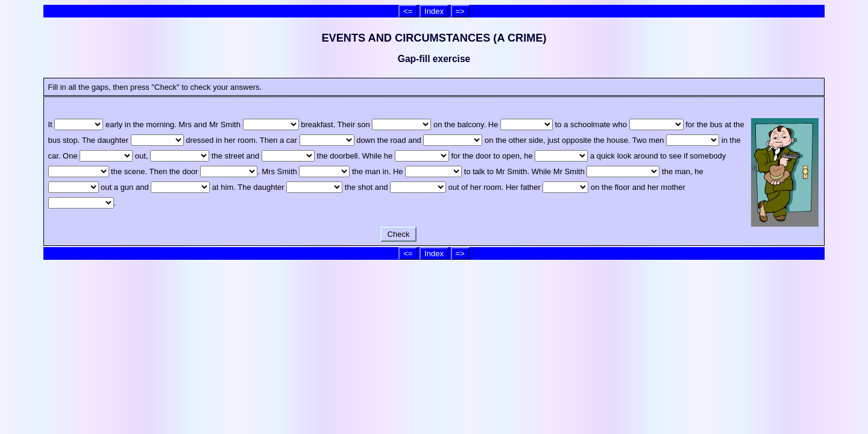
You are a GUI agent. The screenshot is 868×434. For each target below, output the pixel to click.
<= (408, 11)
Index (434, 11)
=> (460, 11)
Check (398, 234)
